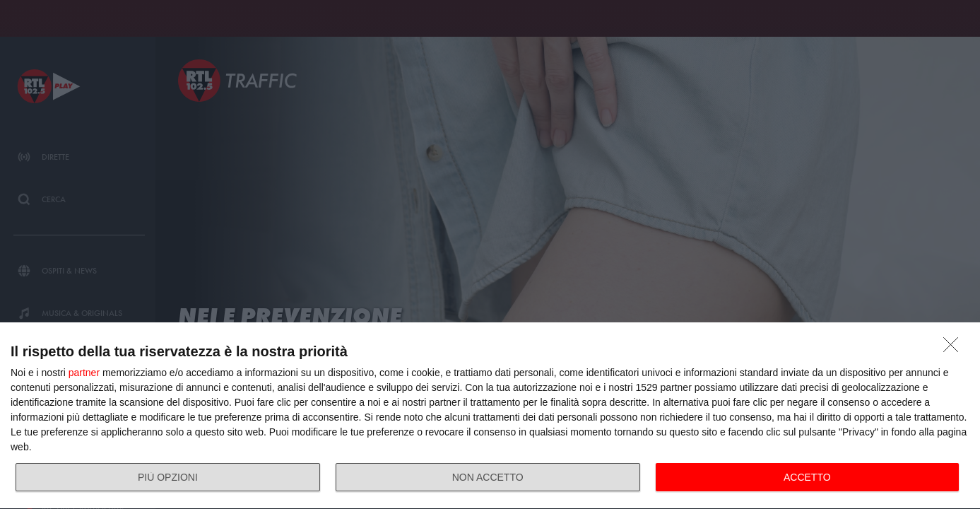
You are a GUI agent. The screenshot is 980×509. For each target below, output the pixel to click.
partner (84, 373)
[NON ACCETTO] (955, 349)
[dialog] (490, 416)
